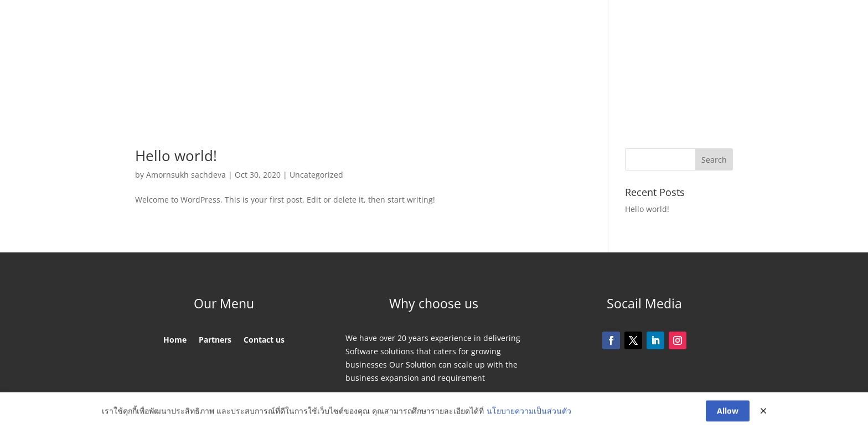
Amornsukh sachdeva (186, 175)
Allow (728, 412)
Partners (365, 65)
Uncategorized (316, 175)
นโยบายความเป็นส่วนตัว (529, 412)
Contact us (538, 65)
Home (320, 65)
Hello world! (176, 156)
